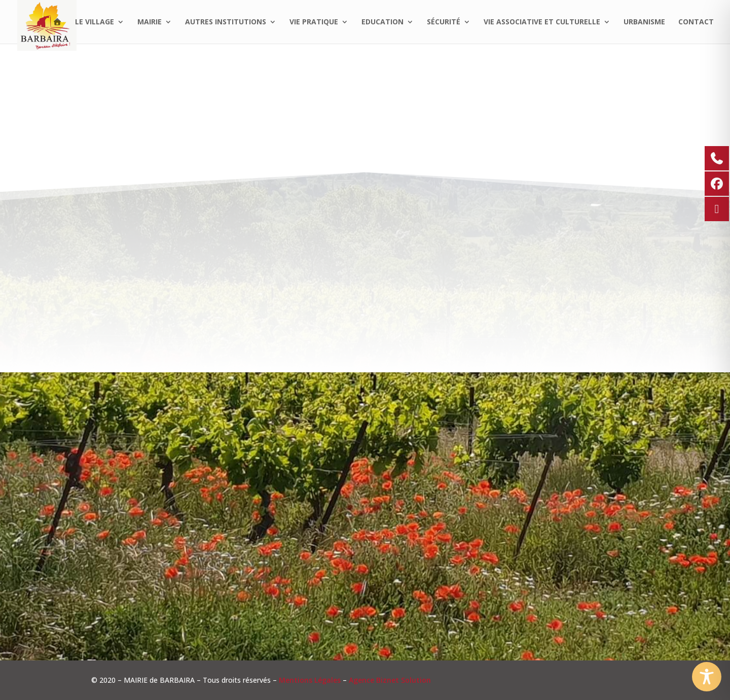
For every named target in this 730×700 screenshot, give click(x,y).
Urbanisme (644, 22)
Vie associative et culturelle (542, 22)
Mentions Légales (310, 680)
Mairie (150, 22)
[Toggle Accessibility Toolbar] (707, 677)
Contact (696, 22)
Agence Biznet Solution (390, 680)
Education (382, 22)
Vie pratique (314, 22)
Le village (95, 22)
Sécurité (444, 22)
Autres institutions (226, 22)
